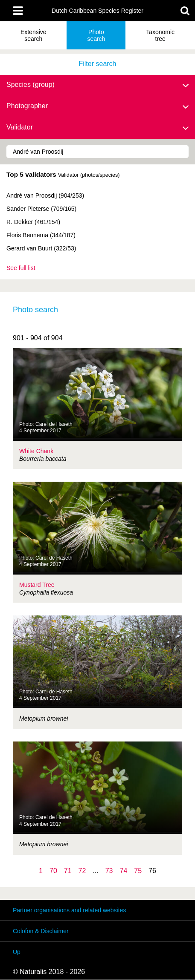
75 (138, 871)
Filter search (97, 64)
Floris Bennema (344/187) (41, 235)
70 (53, 871)
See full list (21, 268)
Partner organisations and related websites (69, 910)
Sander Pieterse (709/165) (41, 209)
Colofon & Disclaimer (41, 931)
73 (109, 871)
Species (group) (97, 85)
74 (124, 871)
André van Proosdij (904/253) (45, 195)
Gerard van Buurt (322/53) (41, 248)
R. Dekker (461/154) (33, 222)
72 (82, 871)
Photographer (97, 106)
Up (17, 952)
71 (68, 871)
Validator (97, 128)
